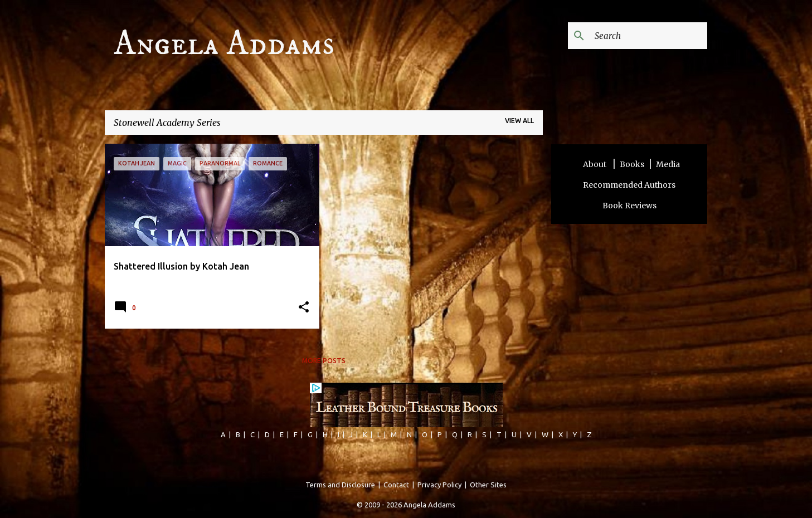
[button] (304, 308)
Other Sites (488, 485)
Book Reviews (629, 206)
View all (519, 121)
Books (632, 164)
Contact (396, 485)
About (595, 164)
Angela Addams (224, 44)
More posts (324, 361)
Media (668, 164)
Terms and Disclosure (340, 485)
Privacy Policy (439, 485)
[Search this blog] (649, 36)
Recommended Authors (629, 185)
